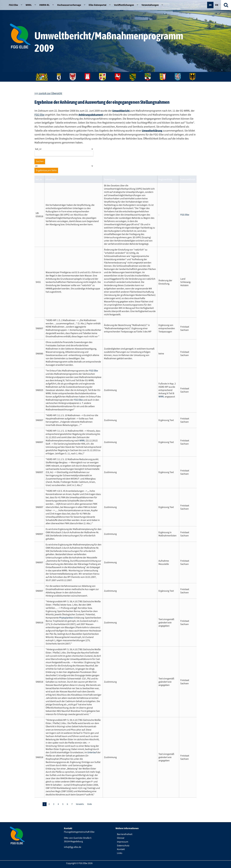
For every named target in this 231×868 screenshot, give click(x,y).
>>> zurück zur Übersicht (48, 93)
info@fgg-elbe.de (73, 847)
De (210, 5)
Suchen (40, 161)
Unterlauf (92, 752)
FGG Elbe (13, 5)
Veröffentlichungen (124, 5)
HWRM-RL (44, 5)
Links (120, 853)
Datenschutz (123, 846)
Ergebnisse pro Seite (46, 170)
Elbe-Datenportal (98, 5)
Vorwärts (80, 804)
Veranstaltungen (150, 5)
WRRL (29, 5)
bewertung (109, 179)
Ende (90, 804)
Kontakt (121, 849)
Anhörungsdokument (91, 115)
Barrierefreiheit (125, 834)
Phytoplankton (66, 618)
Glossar (121, 838)
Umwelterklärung (152, 131)
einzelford (51, 179)
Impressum (123, 842)
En (217, 5)
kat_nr (39, 179)
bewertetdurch (188, 179)
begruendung (165, 179)
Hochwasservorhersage (69, 5)
